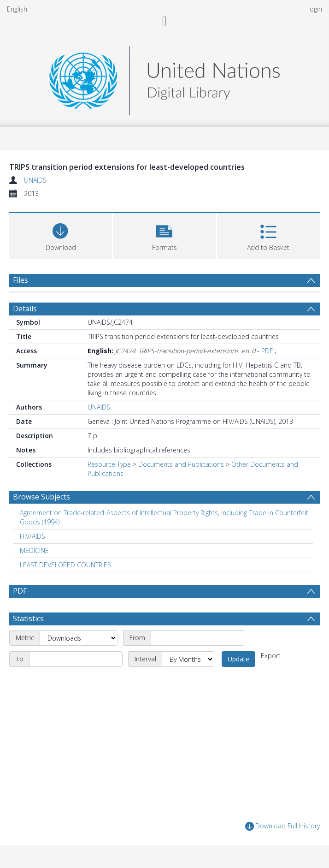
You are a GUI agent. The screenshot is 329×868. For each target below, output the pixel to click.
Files (21, 280)
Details (25, 309)
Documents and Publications (181, 464)
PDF (267, 351)
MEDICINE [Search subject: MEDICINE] (34, 550)
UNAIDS (35, 180)
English (17, 9)
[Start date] (197, 638)
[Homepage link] (164, 78)
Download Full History (282, 826)
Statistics (28, 618)
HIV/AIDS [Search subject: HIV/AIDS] (32, 536)
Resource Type (109, 464)
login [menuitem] (315, 9)
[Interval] (188, 659)
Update (238, 659)
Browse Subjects (41, 497)
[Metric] (79, 638)
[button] (164, 235)
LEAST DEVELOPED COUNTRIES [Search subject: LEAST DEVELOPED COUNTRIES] (65, 565)
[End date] (76, 659)
